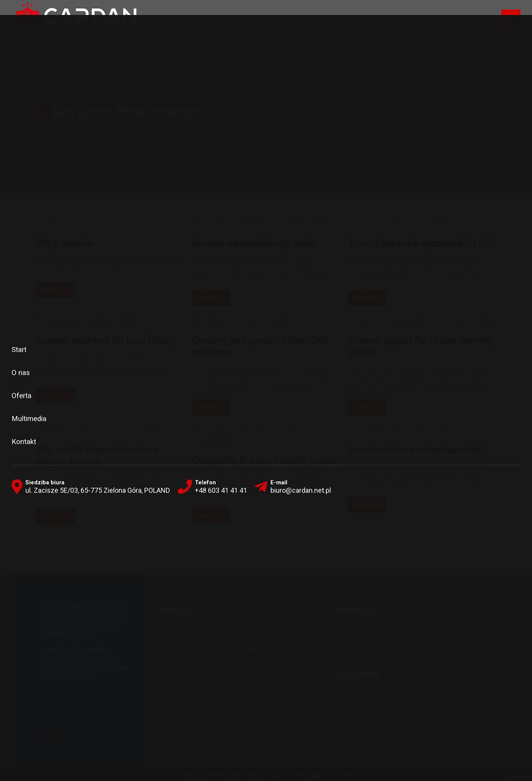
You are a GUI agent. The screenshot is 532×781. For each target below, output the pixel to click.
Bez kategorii (52, 223)
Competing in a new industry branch (265, 461)
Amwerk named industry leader (255, 243)
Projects (278, 320)
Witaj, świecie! (65, 243)
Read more (55, 290)
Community (89, 429)
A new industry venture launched (415, 450)
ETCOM (343, 774)
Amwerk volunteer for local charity (106, 340)
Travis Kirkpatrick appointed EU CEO (422, 243)
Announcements (212, 223)
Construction (294, 223)
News (323, 223)
